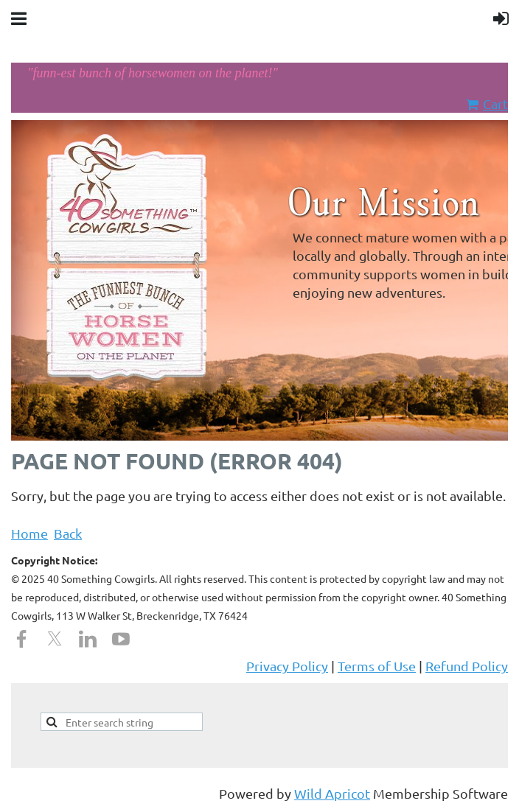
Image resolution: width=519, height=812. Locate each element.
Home (29, 533)
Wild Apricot (332, 793)
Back (68, 533)
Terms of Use (377, 666)
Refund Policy (467, 666)
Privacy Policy (287, 666)
